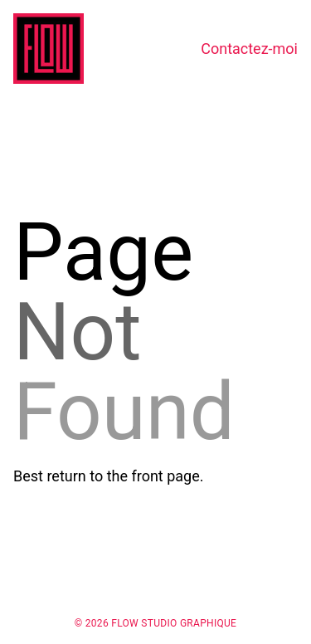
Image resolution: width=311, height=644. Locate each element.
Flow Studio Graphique (174, 623)
